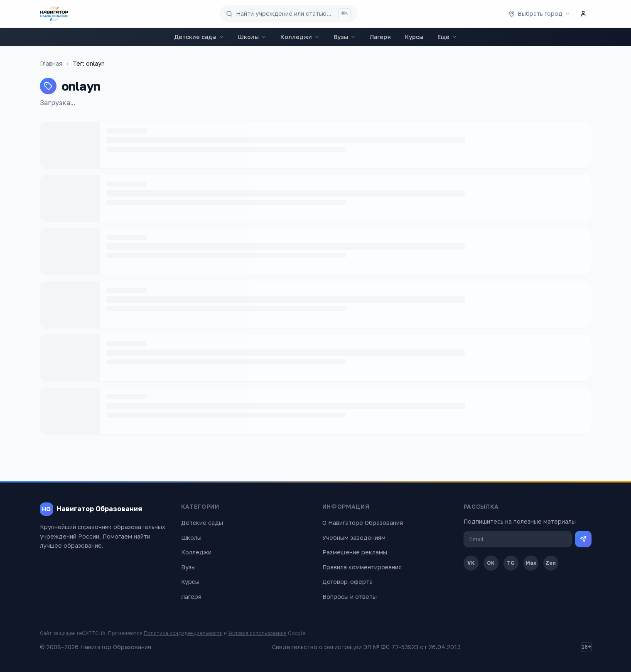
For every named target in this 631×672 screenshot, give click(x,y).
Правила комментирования (362, 567)
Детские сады (199, 37)
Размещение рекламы (355, 552)
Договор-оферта (347, 582)
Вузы (345, 37)
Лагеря (380, 37)
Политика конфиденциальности (183, 633)
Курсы (414, 37)
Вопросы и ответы (350, 597)
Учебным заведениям (354, 538)
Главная (51, 63)
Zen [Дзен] (551, 563)
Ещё (447, 37)
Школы (252, 37)
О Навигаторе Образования (363, 523)
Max (531, 563)
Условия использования (257, 633)
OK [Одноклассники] (491, 563)
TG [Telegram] (511, 563)
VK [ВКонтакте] (471, 563)
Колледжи (300, 37)
